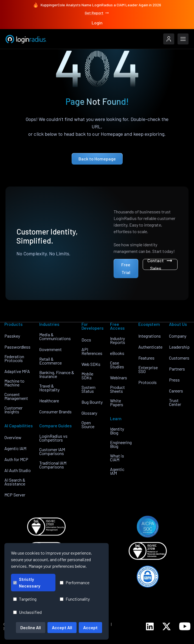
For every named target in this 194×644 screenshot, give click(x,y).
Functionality (75, 599)
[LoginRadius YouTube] (185, 626)
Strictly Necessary (27, 582)
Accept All (62, 627)
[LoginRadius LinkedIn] (150, 626)
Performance (75, 582)
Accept (90, 627)
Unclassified (27, 612)
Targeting (25, 599)
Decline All (31, 627)
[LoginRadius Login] (169, 39)
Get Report (97, 13)
